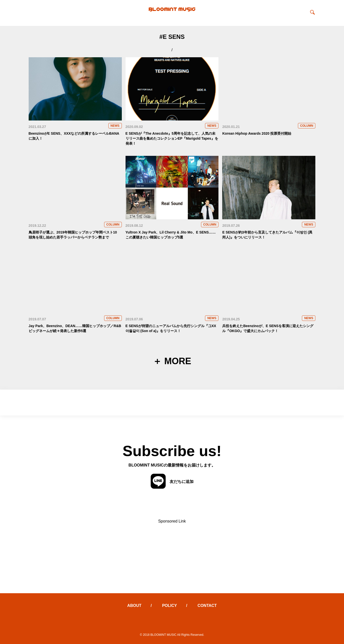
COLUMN (307, 126)
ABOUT (134, 606)
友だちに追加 (172, 481)
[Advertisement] (172, 558)
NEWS (115, 126)
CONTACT (207, 606)
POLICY (170, 606)
